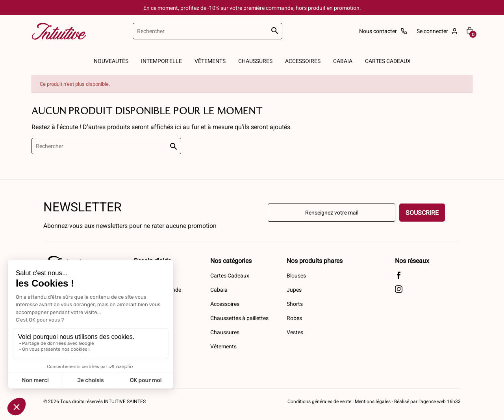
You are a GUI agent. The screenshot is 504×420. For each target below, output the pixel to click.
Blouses (296, 275)
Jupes (294, 290)
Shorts (295, 304)
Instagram (399, 289)
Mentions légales (373, 401)
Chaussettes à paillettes (239, 318)
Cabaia (219, 290)
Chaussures (225, 332)
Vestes (295, 332)
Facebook (399, 275)
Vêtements (223, 346)
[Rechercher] (208, 31)
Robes (294, 318)
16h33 (453, 401)
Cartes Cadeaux (230, 275)
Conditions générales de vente (319, 401)
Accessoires (225, 304)
